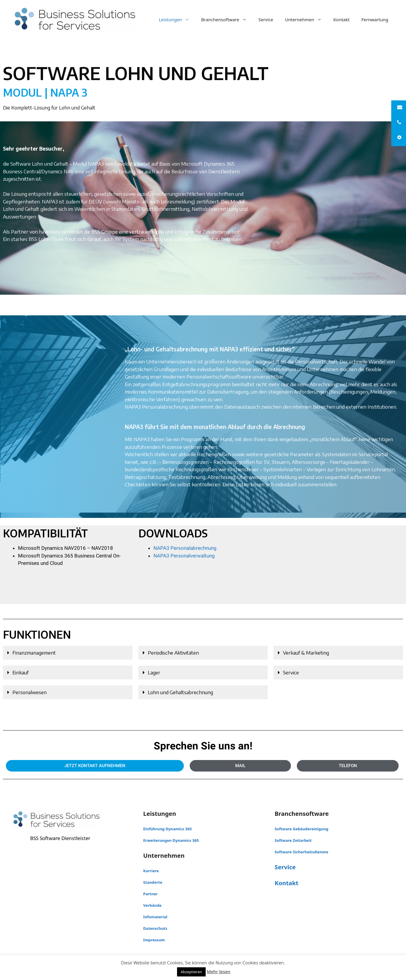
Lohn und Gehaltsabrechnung (180, 692)
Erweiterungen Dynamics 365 (171, 840)
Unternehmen (306, 19)
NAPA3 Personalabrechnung (185, 548)
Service (266, 19)
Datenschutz (155, 928)
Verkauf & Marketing (306, 653)
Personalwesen (30, 692)
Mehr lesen (219, 971)
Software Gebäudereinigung (302, 829)
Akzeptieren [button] (191, 972)
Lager (154, 672)
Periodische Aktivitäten (173, 653)
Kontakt (342, 19)
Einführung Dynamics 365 (167, 829)
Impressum (154, 940)
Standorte (153, 882)
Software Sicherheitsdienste (302, 852)
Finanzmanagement (34, 653)
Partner (150, 894)
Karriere (151, 871)
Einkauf (21, 672)
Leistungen (177, 19)
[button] (68, 653)
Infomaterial (155, 917)
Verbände (152, 905)
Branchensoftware (227, 19)
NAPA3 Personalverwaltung (184, 556)
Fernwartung (375, 19)
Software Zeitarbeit (293, 840)
